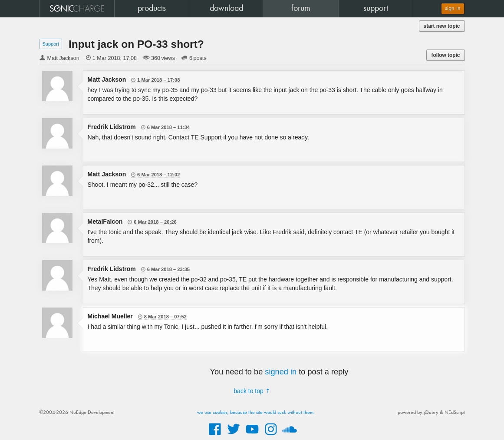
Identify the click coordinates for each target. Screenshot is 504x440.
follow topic (445, 55)
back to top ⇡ (252, 391)
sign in (453, 8)
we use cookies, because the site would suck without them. (256, 413)
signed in (281, 372)
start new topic (442, 26)
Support (51, 44)
